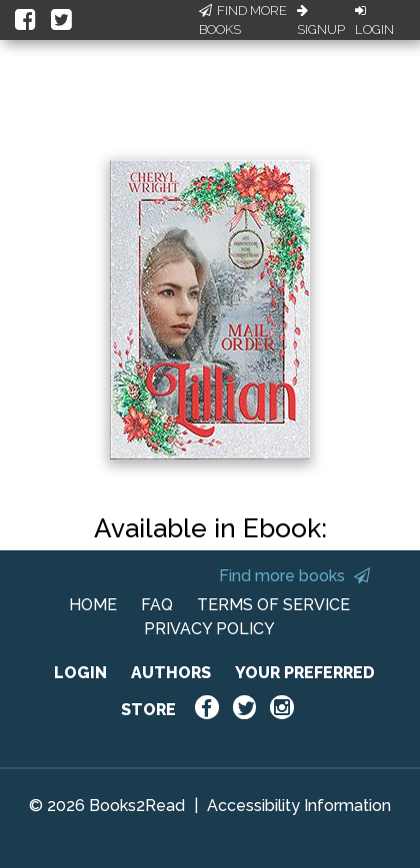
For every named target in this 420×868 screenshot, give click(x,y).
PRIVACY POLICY (209, 629)
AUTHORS (171, 673)
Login (374, 21)
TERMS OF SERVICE (273, 605)
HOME (93, 605)
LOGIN (80, 673)
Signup (321, 21)
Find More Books (243, 20)
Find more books (294, 576)
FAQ (157, 605)
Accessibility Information (299, 806)
